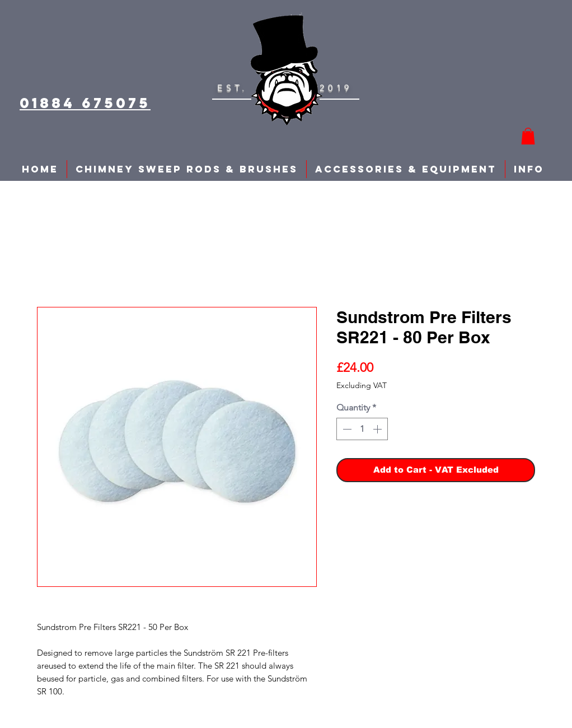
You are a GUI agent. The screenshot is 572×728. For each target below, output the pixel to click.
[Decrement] (346, 429)
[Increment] (378, 429)
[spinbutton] (362, 429)
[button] (528, 136)
